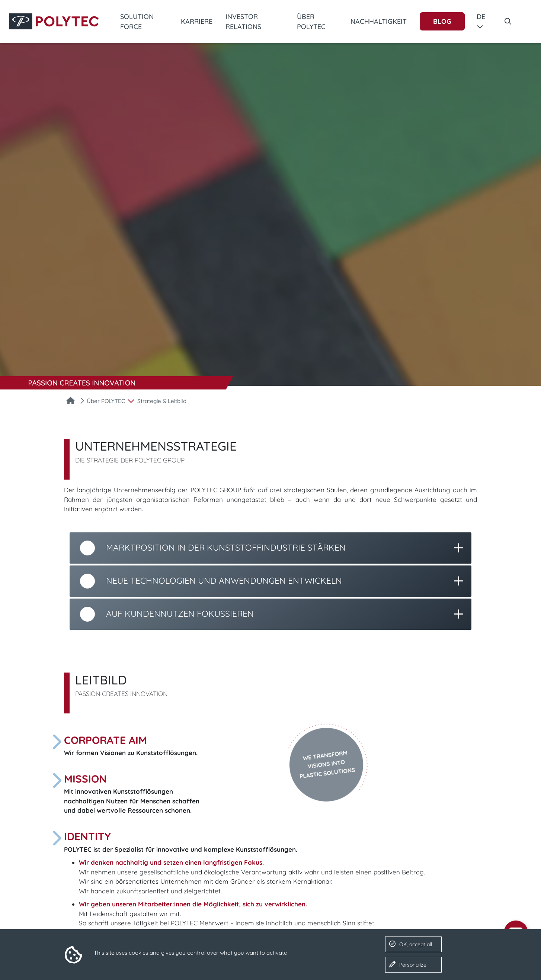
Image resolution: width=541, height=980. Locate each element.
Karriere (197, 21)
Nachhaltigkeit (379, 21)
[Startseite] (71, 402)
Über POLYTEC (311, 22)
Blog (442, 21)
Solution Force (137, 22)
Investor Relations (243, 22)
